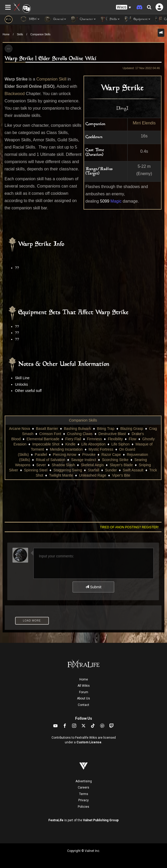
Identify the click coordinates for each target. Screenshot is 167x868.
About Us (83, 698)
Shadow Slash (63, 465)
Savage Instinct (83, 460)
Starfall (94, 470)
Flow (133, 439)
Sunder (111, 470)
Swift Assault (133, 470)
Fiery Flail (73, 439)
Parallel (41, 455)
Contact (83, 705)
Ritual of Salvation (51, 460)
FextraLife (56, 820)
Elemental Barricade (43, 439)
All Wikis (84, 686)
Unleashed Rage (93, 475)
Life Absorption (94, 444)
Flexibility (115, 439)
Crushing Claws (80, 434)
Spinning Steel (36, 470)
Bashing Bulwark (78, 429)
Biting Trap (106, 429)
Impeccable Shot (46, 444)
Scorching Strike (115, 460)
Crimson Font (50, 434)
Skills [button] (110, 19)
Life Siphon (120, 444)
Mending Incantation (66, 449)
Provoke (89, 455)
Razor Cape (111, 455)
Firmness (94, 439)
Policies (83, 807)
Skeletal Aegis (92, 465)
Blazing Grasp (132, 429)
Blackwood (15, 94)
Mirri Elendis (144, 123)
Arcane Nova (20, 429)
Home (6, 34)
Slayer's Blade (121, 465)
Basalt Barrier (47, 429)
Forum (84, 692)
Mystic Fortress (101, 449)
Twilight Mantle (61, 475)
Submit (93, 587)
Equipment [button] (138, 19)
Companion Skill (52, 79)
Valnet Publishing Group (101, 820)
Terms (84, 794)
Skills (20, 34)
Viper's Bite (121, 475)
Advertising (84, 781)
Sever (41, 465)
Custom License (89, 742)
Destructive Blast (112, 434)
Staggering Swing (68, 470)
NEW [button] (30, 19)
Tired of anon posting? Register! (129, 527)
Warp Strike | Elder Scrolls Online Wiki (51, 59)
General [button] (55, 19)
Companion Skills (40, 34)
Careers (83, 787)
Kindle (70, 444)
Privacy (83, 800)
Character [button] (83, 19)
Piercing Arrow (65, 455)
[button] (124, 7)
